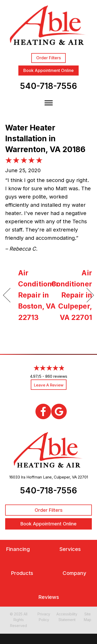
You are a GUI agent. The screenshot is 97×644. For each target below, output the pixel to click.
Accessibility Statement (67, 617)
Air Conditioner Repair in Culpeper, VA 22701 (72, 295)
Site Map (88, 617)
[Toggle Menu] (49, 103)
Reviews (49, 597)
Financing (18, 549)
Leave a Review (49, 385)
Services (70, 549)
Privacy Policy (44, 617)
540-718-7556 (48, 86)
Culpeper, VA (65, 477)
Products (22, 573)
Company (74, 573)
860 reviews (56, 376)
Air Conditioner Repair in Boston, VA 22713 (39, 295)
